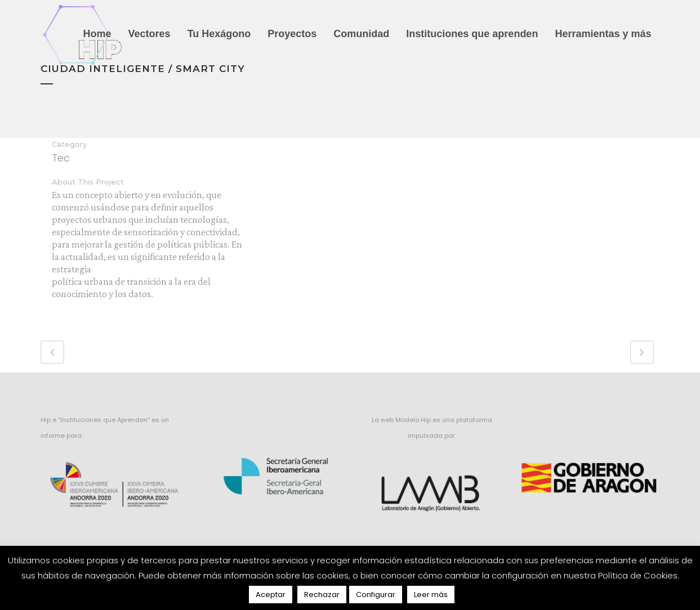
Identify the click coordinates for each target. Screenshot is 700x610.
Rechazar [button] (322, 595)
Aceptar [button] (271, 595)
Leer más (431, 595)
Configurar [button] (376, 595)
